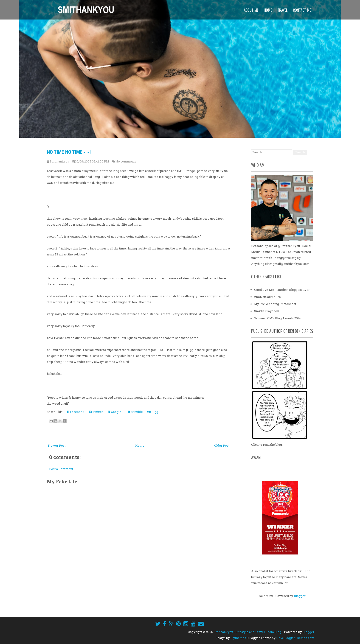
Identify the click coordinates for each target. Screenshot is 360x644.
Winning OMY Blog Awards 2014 (277, 318)
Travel (282, 10)
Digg (153, 412)
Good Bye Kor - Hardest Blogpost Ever (282, 290)
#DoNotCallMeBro (267, 297)
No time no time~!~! (69, 152)
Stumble (135, 412)
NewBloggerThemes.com (295, 638)
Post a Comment (61, 469)
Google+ (115, 412)
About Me (251, 10)
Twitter (96, 412)
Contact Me (302, 10)
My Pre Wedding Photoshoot (275, 304)
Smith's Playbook (267, 311)
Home (268, 10)
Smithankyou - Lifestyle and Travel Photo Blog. (248, 632)
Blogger (300, 596)
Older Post (222, 445)
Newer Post (57, 445)
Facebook (76, 412)
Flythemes (238, 638)
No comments (126, 161)
